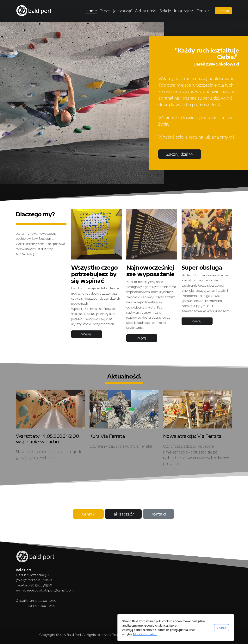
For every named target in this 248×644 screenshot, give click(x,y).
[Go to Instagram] (218, 621)
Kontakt (158, 514)
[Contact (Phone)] (223, 621)
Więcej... (87, 335)
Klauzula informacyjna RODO (186, 635)
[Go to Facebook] (206, 621)
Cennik (88, 514)
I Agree (170, 628)
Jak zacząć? (123, 514)
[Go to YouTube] (212, 621)
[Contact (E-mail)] (229, 621)
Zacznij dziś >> (180, 154)
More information (94, 634)
